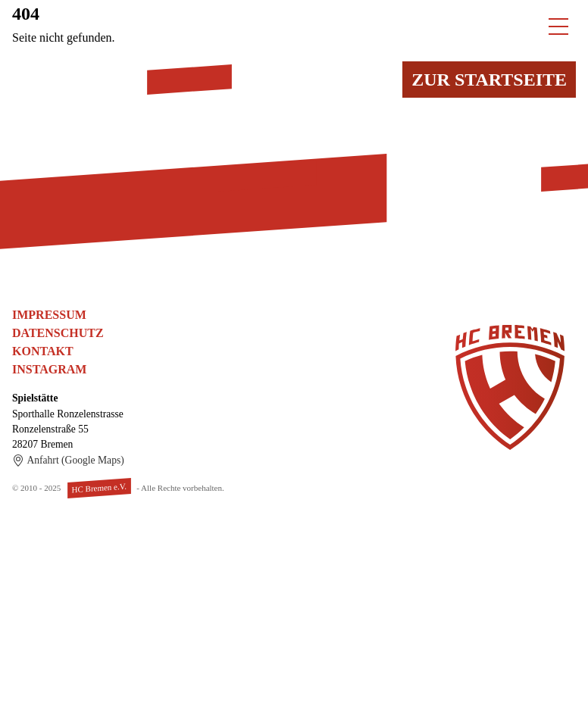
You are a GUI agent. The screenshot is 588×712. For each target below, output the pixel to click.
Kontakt (43, 351)
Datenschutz (58, 333)
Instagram (49, 369)
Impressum (49, 315)
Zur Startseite (489, 80)
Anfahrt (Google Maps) (68, 461)
